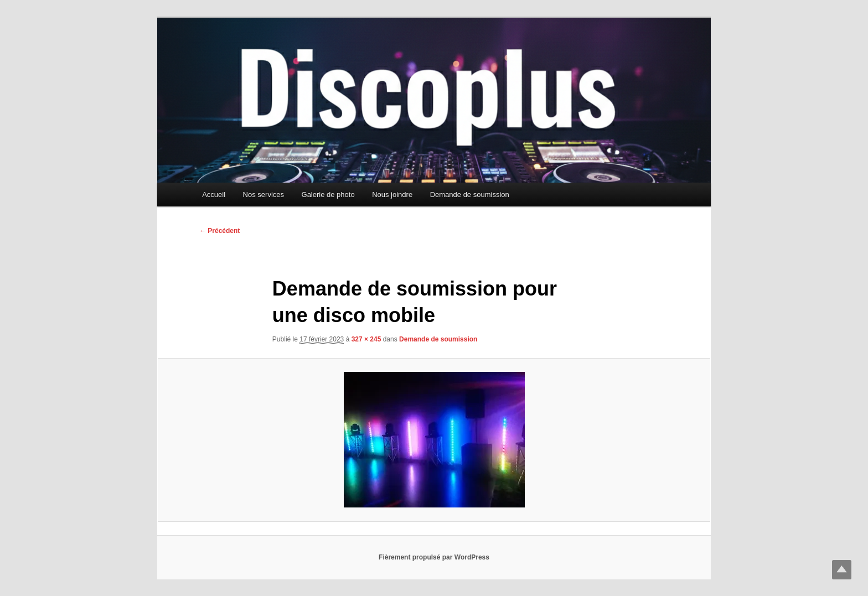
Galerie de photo (328, 195)
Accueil (214, 195)
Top (842, 570)
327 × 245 (366, 339)
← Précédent (219, 231)
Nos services (263, 195)
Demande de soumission (470, 195)
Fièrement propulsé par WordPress (434, 557)
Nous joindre (392, 195)
